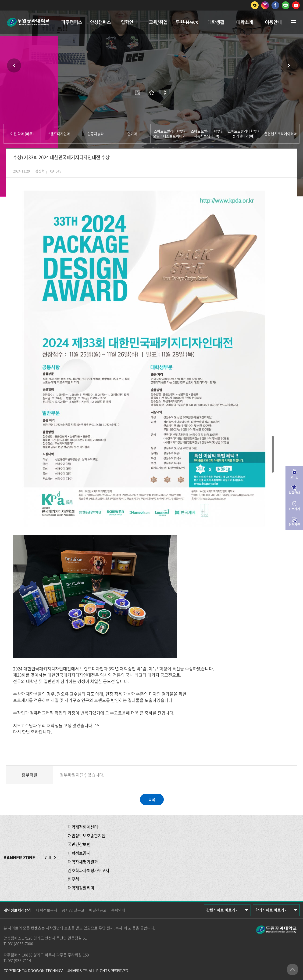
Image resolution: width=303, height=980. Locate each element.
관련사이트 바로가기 (223, 910)
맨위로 (292, 969)
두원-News (187, 22)
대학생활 (216, 22)
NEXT (55, 858)
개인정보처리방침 (18, 910)
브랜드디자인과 (59, 134)
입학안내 (129, 22)
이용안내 (273, 22)
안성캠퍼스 (100, 22)
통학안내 (118, 910)
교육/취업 (158, 22)
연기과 (132, 134)
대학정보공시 (47, 910)
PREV (46, 858)
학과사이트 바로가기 (272, 910)
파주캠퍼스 (72, 22)
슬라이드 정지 (50, 858)
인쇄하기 (138, 92)
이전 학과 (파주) (22, 134)
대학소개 (245, 22)
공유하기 (166, 92)
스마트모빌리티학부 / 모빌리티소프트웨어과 (169, 134)
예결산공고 (98, 910)
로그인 (294, 477)
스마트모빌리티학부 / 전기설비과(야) (243, 134)
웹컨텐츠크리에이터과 (281, 134)
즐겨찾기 (152, 92)
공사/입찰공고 (73, 910)
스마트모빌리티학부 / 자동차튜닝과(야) (207, 134)
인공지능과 (96, 134)
